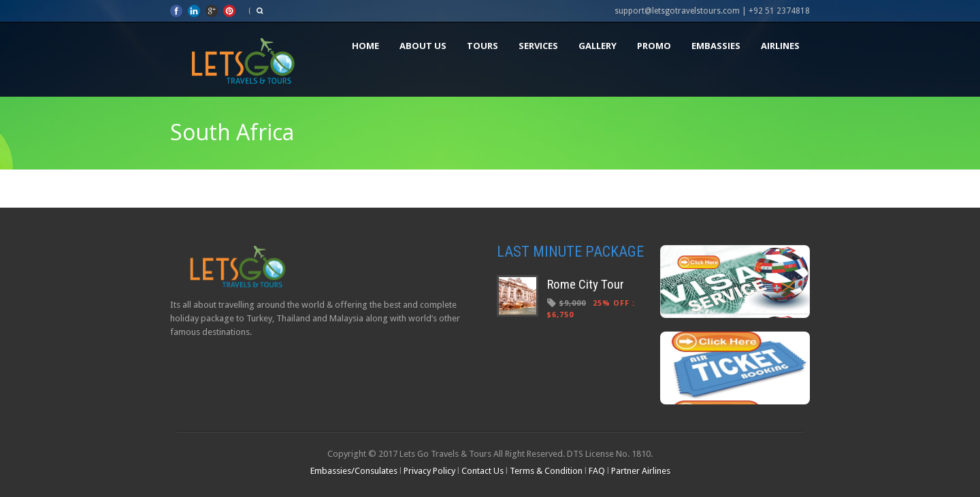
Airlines (780, 46)
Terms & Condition (546, 471)
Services (538, 46)
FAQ (597, 471)
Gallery (598, 46)
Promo (654, 46)
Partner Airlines (641, 471)
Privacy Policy (429, 471)
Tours (483, 46)
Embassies (716, 46)
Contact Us (483, 471)
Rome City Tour (586, 284)
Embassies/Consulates (355, 471)
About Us (423, 46)
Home (365, 46)
